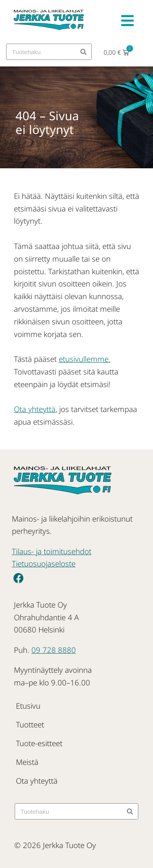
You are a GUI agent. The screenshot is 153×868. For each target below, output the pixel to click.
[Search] (83, 52)
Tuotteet (30, 724)
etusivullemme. (85, 359)
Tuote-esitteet (39, 743)
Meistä (27, 762)
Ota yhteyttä (35, 409)
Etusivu (28, 706)
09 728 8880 (54, 650)
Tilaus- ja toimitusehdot (52, 551)
